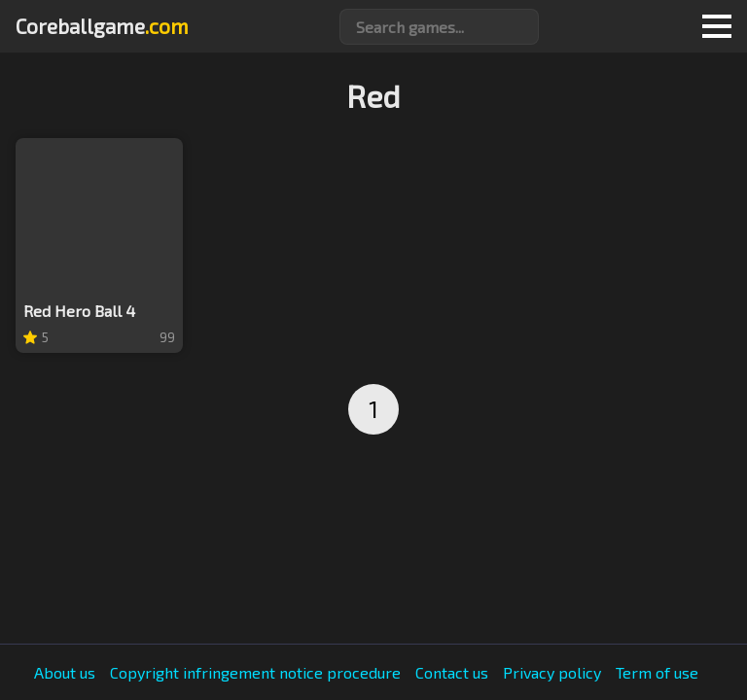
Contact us (452, 673)
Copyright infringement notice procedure (255, 673)
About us (65, 673)
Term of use (657, 673)
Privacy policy (552, 673)
